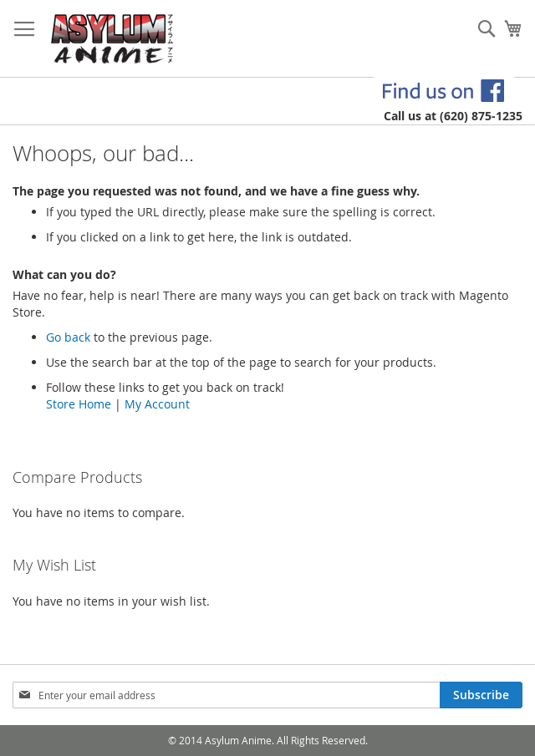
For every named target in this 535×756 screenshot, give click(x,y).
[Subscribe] (481, 695)
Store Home (79, 404)
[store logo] (112, 39)
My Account (157, 404)
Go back (68, 337)
